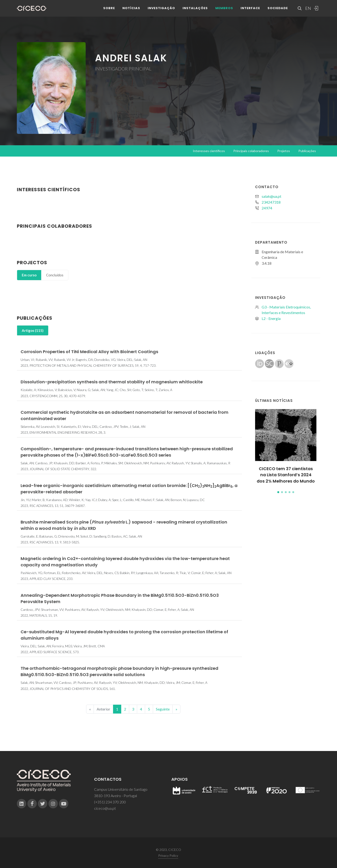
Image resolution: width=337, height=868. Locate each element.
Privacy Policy (168, 855)
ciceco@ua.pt (105, 808)
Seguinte (163, 709)
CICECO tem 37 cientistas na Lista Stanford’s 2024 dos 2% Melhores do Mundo (286, 475)
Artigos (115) (33, 330)
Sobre (109, 12)
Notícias (131, 12)
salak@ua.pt (271, 196)
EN (308, 12)
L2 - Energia (271, 318)
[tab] (29, 275)
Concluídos (55, 275)
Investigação (161, 12)
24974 (267, 208)
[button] (278, 492)
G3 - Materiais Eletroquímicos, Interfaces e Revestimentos (286, 310)
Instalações (195, 12)
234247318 (271, 202)
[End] (176, 709)
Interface (250, 12)
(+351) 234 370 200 (110, 802)
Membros (224, 12)
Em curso (29, 275)
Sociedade (278, 12)
